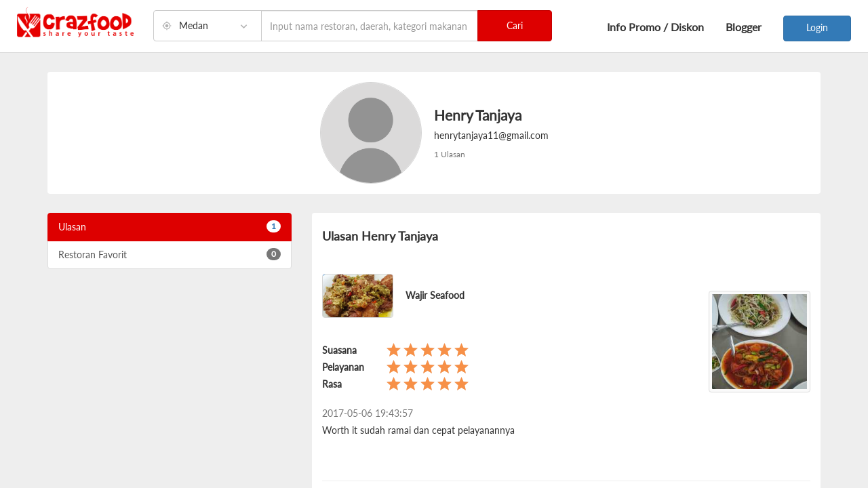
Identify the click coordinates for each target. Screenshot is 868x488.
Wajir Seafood (435, 295)
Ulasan (170, 226)
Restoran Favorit (170, 254)
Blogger (744, 27)
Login (817, 27)
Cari (515, 25)
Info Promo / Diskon (655, 27)
